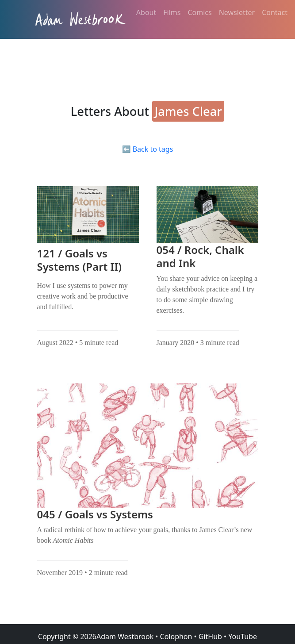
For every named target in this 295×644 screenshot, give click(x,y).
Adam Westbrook (125, 636)
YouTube (243, 636)
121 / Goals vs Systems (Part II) (80, 260)
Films (172, 12)
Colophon (176, 636)
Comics (199, 12)
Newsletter (237, 12)
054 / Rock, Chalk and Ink (200, 256)
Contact (275, 12)
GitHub (210, 636)
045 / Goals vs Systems (95, 514)
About (146, 12)
